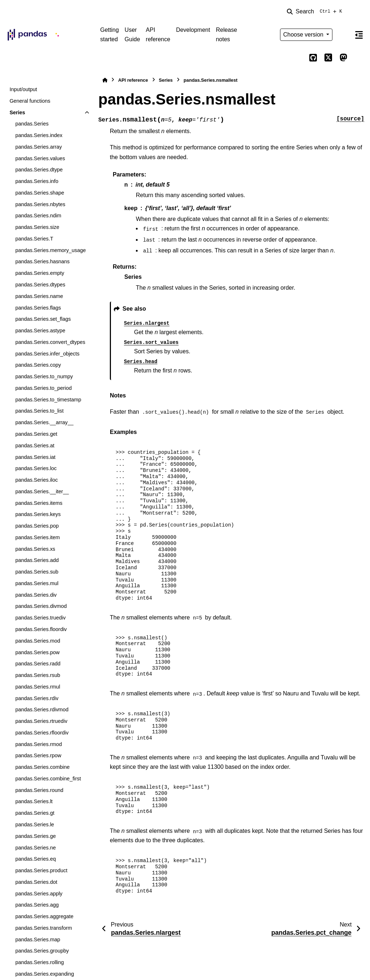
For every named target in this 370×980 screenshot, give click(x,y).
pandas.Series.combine (42, 767)
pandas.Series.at (35, 446)
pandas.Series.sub (37, 572)
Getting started (109, 35)
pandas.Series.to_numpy (44, 376)
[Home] (105, 80)
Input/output (23, 89)
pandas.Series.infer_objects (47, 354)
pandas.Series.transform (44, 928)
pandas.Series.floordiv (41, 629)
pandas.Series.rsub (38, 675)
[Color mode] (343, 35)
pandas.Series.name (39, 296)
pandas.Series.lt (34, 801)
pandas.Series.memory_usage (50, 250)
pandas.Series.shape (40, 193)
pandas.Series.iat (35, 457)
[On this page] (359, 35)
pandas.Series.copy (38, 365)
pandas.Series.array (38, 147)
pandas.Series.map (38, 939)
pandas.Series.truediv (40, 618)
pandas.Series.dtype (39, 170)
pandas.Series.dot (36, 882)
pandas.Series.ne (35, 848)
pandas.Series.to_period (43, 388)
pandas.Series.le (35, 825)
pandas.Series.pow (37, 652)
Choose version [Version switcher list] (304, 35)
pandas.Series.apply (39, 894)
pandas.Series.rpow (38, 755)
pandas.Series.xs (35, 549)
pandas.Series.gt (35, 813)
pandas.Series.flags (38, 308)
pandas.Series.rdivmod (42, 710)
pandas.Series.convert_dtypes (50, 342)
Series (17, 112)
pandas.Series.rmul (38, 687)
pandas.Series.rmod (38, 744)
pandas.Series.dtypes (40, 285)
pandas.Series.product (41, 870)
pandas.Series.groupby (42, 951)
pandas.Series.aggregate (44, 916)
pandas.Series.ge (35, 836)
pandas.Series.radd (38, 664)
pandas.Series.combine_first (48, 779)
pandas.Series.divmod (41, 606)
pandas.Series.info (37, 181)
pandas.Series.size (37, 227)
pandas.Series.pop (37, 526)
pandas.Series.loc (36, 468)
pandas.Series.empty (40, 273)
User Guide (132, 35)
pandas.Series (32, 124)
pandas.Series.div (36, 595)
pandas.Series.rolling (39, 962)
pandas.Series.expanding (44, 974)
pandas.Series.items (39, 503)
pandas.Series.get (36, 434)
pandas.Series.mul (37, 583)
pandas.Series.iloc (36, 480)
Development (193, 30)
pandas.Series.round (39, 790)
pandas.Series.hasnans (42, 261)
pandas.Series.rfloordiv (42, 733)
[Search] (316, 12)
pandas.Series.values (40, 158)
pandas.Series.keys (38, 514)
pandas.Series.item (37, 537)
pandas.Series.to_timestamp (48, 400)
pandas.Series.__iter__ (42, 491)
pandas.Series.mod (38, 641)
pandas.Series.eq (35, 859)
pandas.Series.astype (40, 331)
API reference (158, 35)
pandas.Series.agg (37, 905)
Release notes (226, 35)
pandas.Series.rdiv (37, 698)
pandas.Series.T (34, 239)
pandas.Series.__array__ (44, 422)
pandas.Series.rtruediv (41, 721)
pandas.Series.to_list (39, 411)
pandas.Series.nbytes (40, 204)
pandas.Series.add (37, 560)
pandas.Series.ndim (38, 216)
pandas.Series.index (39, 135)
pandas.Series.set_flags (43, 319)
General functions (30, 101)
